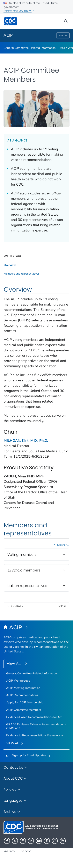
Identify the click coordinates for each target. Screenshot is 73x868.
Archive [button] (12, 812)
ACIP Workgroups (18, 681)
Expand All (63, 545)
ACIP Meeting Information (23, 688)
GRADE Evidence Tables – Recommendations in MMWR (36, 726)
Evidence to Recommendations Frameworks (35, 735)
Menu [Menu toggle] (63, 36)
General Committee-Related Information (30, 48)
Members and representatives (22, 274)
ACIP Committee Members (24, 710)
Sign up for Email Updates (29, 755)
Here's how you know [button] (19, 11)
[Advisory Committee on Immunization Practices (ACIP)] (36, 628)
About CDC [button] (15, 779)
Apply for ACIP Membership (25, 702)
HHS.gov (9, 851)
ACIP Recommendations (22, 695)
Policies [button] (12, 790)
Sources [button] (17, 606)
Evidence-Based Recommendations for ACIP (35, 717)
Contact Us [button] (15, 768)
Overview (10, 265)
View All (14, 664)
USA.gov (25, 851)
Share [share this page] (62, 606)
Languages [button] (15, 801)
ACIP (8, 35)
